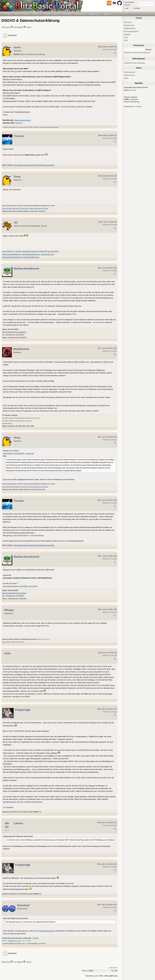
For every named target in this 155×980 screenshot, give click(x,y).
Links (126, 78)
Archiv (107, 14)
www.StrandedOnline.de (31, 254)
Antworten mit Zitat (110, 49)
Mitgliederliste (130, 28)
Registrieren (129, 25)
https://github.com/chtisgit (45, 165)
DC (16, 223)
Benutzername (129, 2)
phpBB (96, 976)
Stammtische (129, 75)
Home (8, 14)
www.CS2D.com (47, 254)
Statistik (127, 34)
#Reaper (9, 610)
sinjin (7, 653)
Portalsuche (145, 53)
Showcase (81, 14)
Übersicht (6, 27)
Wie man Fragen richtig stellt (10, 208)
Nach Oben (113, 968)
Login (127, 8)
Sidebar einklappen (131, 97)
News (29, 27)
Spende (133, 90)
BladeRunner (21, 349)
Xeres (17, 47)
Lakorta (18, 823)
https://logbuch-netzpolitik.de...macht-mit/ (18, 453)
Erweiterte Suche (131, 53)
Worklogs (95, 14)
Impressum (134, 99)
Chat (57, 14)
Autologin (137, 8)
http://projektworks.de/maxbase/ (14, 332)
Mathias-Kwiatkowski (27, 269)
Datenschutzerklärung (23, 120)
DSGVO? (19, 123)
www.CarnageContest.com (12, 257)
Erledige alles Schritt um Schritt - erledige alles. (17, 938)
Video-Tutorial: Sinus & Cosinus (39, 208)
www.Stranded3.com (31, 257)
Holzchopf (23, 905)
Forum (47, 14)
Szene (36, 14)
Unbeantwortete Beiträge (134, 63)
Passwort (127, 5)
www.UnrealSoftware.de (11, 254)
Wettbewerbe (130, 72)
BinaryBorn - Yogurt (15, 941)
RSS (126, 40)
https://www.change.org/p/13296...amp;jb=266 (20, 586)
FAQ (126, 37)
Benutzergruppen (131, 31)
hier (16, 71)
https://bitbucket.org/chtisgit (24, 165)
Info (17, 14)
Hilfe (26, 14)
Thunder (19, 136)
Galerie (67, 14)
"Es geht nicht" (24, 208)
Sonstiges (18, 27)
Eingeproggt (23, 710)
